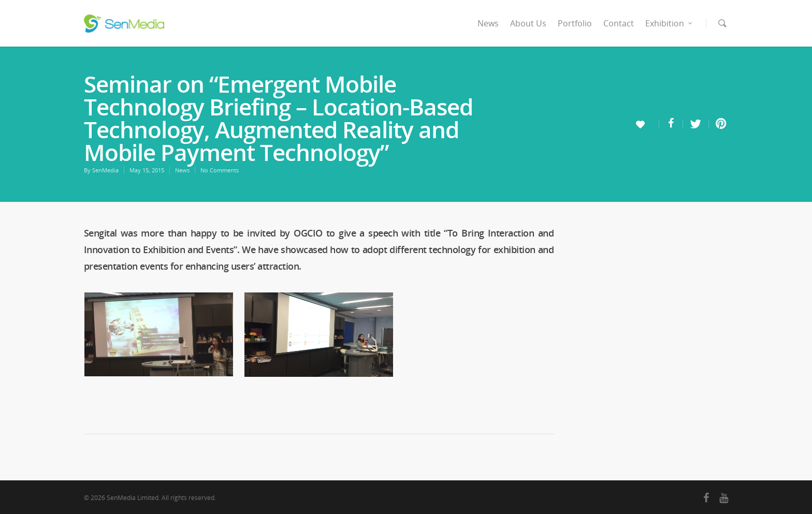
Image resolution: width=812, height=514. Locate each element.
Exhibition (669, 23)
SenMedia (105, 170)
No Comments (220, 170)
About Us (528, 23)
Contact (619, 23)
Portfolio (575, 23)
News (488, 23)
